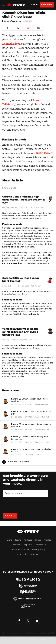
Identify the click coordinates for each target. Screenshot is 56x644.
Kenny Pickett (9, 247)
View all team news (19, 462)
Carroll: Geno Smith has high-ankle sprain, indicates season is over (24, 200)
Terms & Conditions (20, 550)
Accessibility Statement (28, 554)
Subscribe (47, 5)
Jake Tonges (9, 309)
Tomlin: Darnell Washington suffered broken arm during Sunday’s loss (20, 332)
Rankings (28, 540)
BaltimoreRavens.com (12, 21)
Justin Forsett (44, 153)
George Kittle (19, 291)
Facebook (19, 621)
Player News (16, 545)
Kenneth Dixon (11, 44)
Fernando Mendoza (12, 263)
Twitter (28, 621)
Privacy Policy (39, 550)
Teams (18, 540)
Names (38, 540)
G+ (37, 621)
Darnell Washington (24, 345)
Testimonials (40, 545)
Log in (35, 5)
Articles (47, 540)
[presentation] (26, 505)
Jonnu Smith (25, 368)
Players (9, 540)
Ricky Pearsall (24, 314)
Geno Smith (21, 216)
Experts (28, 545)
